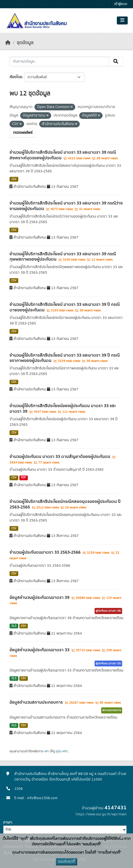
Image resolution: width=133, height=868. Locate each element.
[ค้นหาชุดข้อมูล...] (59, 61)
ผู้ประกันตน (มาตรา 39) (108, 611)
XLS (14, 626)
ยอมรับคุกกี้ (66, 862)
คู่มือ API (61, 751)
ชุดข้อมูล (25, 43)
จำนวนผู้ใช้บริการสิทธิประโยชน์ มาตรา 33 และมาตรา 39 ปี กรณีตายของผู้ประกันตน (65, 307)
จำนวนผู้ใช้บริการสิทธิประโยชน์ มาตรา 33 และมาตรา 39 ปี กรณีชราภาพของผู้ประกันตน (65, 358)
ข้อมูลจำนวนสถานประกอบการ (37, 702)
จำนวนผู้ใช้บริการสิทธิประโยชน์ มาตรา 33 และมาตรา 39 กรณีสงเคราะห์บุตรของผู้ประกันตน (63, 155)
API (46, 751)
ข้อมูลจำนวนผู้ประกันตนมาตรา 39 (40, 598)
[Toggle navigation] (122, 20)
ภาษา (7, 823)
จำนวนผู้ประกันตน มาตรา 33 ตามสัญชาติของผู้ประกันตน (60, 457)
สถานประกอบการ (112, 710)
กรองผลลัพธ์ (23, 133)
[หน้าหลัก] (8, 43)
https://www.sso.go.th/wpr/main (101, 814)
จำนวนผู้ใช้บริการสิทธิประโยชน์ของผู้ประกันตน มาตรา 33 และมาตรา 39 (63, 409)
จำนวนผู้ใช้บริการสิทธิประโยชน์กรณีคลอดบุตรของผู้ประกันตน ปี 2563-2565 (65, 504)
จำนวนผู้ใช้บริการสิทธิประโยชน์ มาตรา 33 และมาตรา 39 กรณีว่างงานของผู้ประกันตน (66, 206)
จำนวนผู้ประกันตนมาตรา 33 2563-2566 (46, 552)
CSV (14, 179)
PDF (23, 478)
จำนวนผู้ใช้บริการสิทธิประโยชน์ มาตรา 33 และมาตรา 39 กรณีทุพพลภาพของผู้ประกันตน (63, 257)
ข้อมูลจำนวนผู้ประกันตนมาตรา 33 (40, 650)
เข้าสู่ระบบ (121, 4)
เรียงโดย (16, 77)
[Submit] (116, 61)
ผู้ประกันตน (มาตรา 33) (108, 663)
